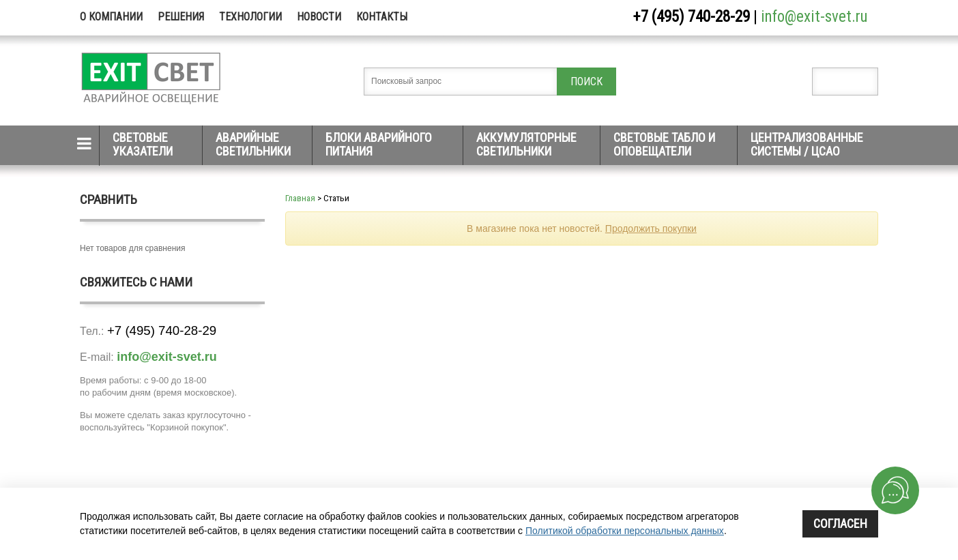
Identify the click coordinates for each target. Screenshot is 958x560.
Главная (300, 198)
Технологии (250, 17)
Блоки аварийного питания (379, 144)
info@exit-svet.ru (814, 17)
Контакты (382, 17)
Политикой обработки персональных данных (625, 531)
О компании (111, 17)
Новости (319, 17)
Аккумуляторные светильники (526, 144)
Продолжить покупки (651, 229)
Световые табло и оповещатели (664, 144)
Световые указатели (143, 144)
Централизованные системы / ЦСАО (807, 144)
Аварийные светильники (253, 144)
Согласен (840, 524)
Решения (181, 17)
